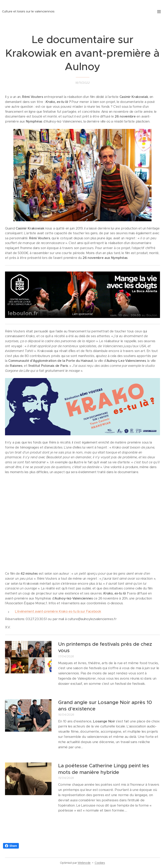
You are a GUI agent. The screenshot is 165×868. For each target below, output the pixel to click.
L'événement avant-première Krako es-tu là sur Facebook (58, 611)
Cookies (100, 863)
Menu (159, 12)
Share (11, 846)
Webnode (84, 863)
